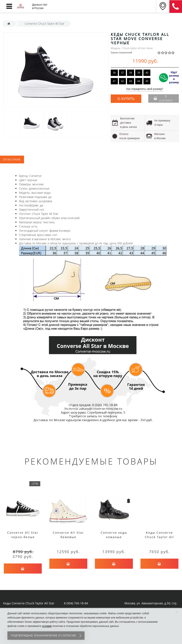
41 (114, 81)
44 (139, 81)
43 (131, 81)
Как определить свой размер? (145, 89)
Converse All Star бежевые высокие (68, 537)
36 (114, 73)
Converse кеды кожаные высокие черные (114, 537)
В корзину (163, 98)
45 (147, 81)
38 (131, 73)
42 (123, 81)
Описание (12, 160)
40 (147, 73)
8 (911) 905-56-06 (176, 7)
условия (47, 626)
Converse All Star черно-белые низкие (23, 537)
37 (123, 73)
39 (139, 73)
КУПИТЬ (128, 99)
